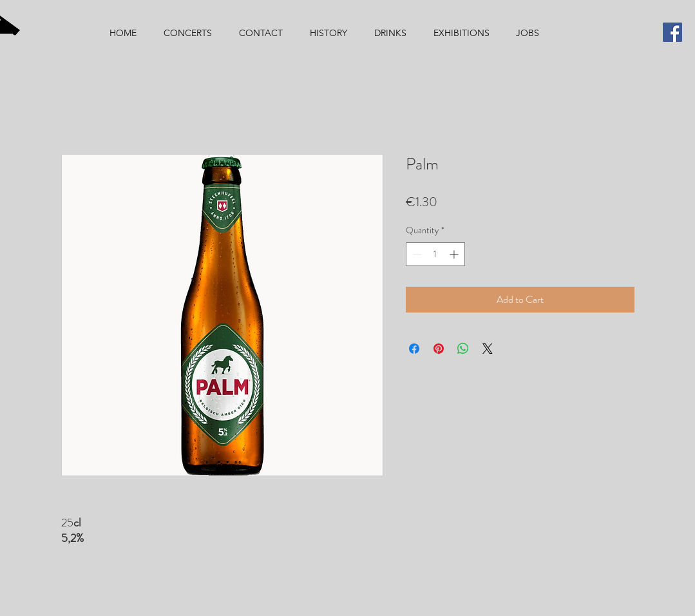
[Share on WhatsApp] (463, 349)
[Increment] (455, 254)
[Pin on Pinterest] (439, 349)
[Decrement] (416, 254)
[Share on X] (488, 349)
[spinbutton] (435, 254)
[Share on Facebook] (414, 349)
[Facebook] (672, 32)
